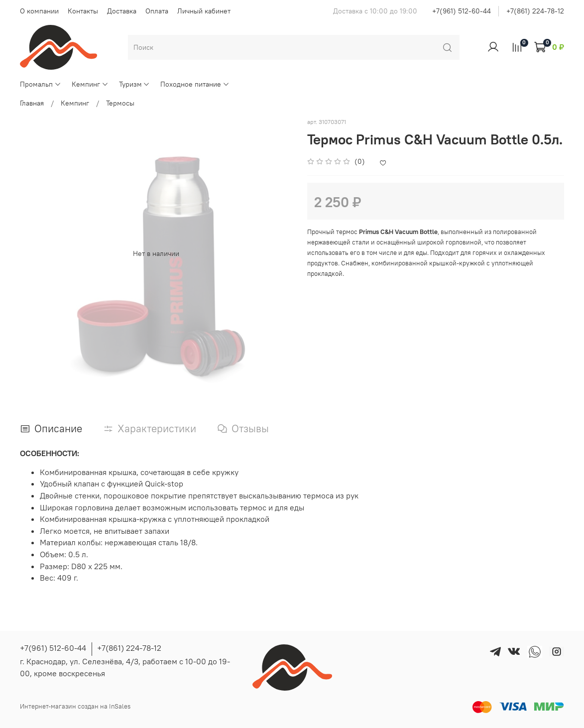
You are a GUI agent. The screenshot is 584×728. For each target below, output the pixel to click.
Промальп (41, 84)
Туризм (135, 84)
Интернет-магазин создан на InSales (75, 706)
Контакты (83, 11)
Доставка (122, 11)
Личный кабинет (204, 11)
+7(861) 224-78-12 (535, 11)
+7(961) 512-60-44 (462, 11)
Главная (32, 103)
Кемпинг (90, 84)
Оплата (157, 11)
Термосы (120, 103)
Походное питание (195, 84)
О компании (39, 11)
